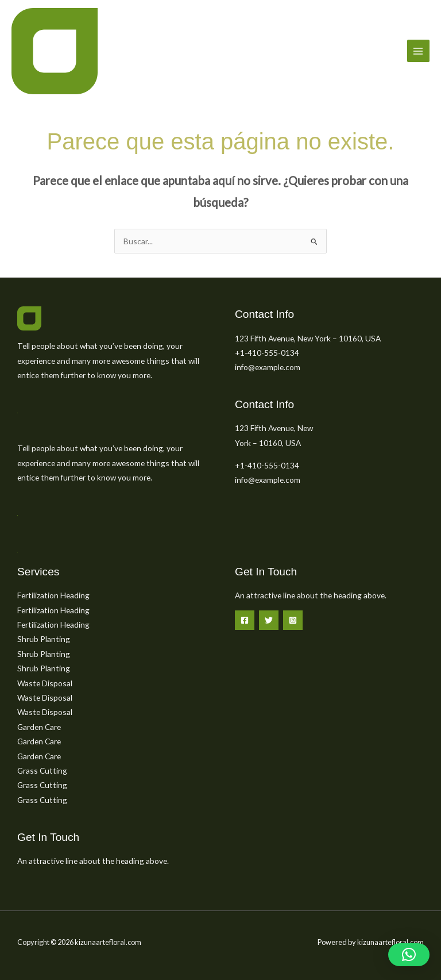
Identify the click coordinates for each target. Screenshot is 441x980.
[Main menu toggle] (418, 51)
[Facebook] (245, 620)
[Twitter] (269, 620)
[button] (409, 955)
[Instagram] (293, 620)
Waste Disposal (45, 683)
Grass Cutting (42, 770)
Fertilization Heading (53, 595)
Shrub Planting (44, 639)
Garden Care (39, 727)
